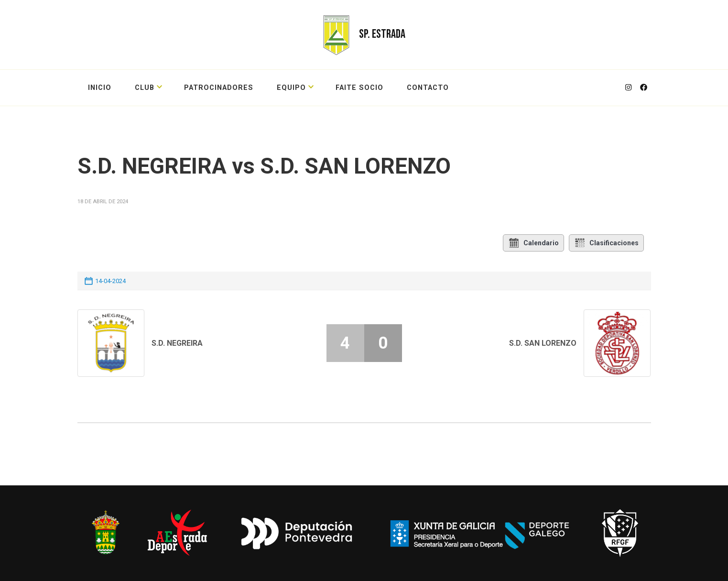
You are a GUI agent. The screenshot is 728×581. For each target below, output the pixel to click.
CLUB (145, 88)
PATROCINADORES (219, 88)
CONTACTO (428, 88)
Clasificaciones (606, 243)
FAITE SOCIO (359, 88)
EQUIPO (291, 88)
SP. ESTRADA (382, 34)
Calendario (533, 243)
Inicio (100, 88)
